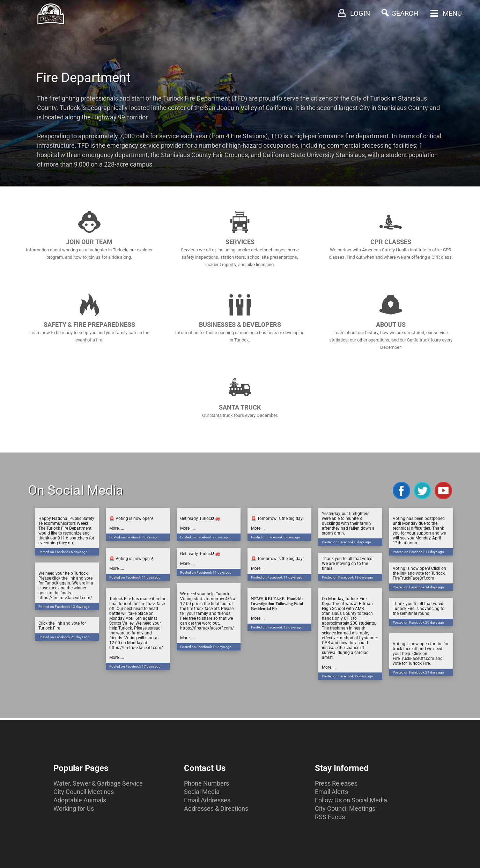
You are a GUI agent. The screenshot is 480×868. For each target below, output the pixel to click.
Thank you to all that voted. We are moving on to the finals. (350, 569)
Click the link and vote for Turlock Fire (67, 631)
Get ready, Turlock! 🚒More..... (209, 528)
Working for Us (74, 808)
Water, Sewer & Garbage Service (98, 783)
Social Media (202, 792)
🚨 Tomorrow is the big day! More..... (279, 528)
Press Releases (336, 783)
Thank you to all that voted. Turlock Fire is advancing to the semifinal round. (421, 614)
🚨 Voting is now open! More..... (138, 528)
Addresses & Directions (216, 808)
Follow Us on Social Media (351, 800)
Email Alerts (331, 792)
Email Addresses (207, 800)
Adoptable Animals (80, 800)
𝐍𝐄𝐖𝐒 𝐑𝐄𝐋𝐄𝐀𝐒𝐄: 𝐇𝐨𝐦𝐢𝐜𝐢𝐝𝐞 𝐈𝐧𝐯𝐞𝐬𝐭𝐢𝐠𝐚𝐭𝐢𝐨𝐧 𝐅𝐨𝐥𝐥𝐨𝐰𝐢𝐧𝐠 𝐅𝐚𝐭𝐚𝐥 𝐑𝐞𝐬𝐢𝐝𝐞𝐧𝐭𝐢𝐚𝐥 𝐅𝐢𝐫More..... (279, 614)
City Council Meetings (84, 792)
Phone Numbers (206, 783)
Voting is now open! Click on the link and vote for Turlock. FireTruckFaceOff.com (421, 578)
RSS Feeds (330, 817)
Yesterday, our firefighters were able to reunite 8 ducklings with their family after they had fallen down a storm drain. (350, 528)
